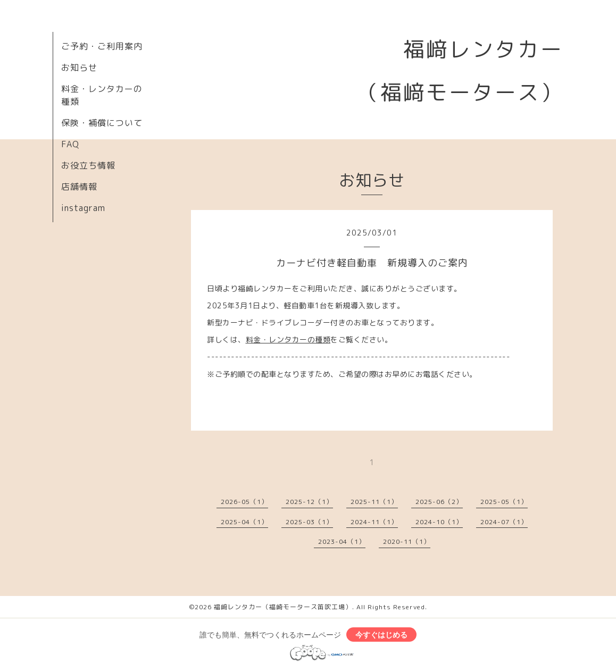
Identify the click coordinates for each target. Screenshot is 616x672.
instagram (83, 208)
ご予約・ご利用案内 (102, 46)
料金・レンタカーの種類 (288, 339)
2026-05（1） (244, 502)
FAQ (70, 144)
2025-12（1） (309, 502)
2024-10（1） (439, 522)
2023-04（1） (342, 541)
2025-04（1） (244, 522)
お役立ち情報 (88, 165)
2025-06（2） (439, 502)
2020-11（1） (407, 541)
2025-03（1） (309, 522)
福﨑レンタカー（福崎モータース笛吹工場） (283, 607)
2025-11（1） (374, 502)
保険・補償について (102, 123)
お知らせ (79, 68)
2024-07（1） (504, 522)
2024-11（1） (374, 522)
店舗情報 (79, 187)
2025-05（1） (504, 502)
